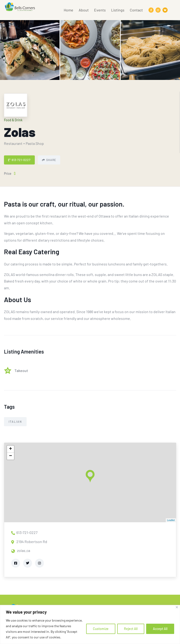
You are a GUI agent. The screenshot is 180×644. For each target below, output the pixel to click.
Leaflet (171, 520)
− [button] (10, 456)
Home (69, 10)
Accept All (160, 629)
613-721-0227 (19, 160)
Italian (15, 422)
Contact (136, 10)
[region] (90, 624)
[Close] (177, 607)
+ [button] (10, 449)
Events (100, 10)
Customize (101, 629)
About (84, 10)
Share (49, 160)
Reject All (131, 629)
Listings (118, 10)
